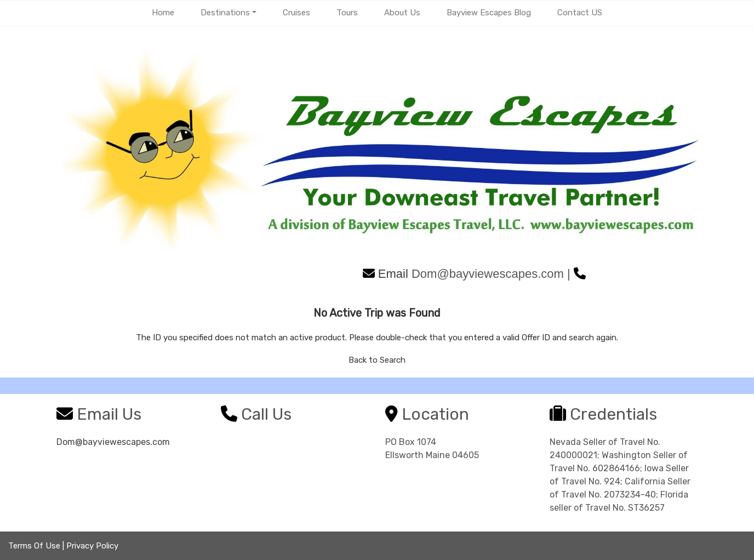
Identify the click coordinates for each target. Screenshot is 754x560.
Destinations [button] (225, 13)
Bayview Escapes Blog (489, 13)
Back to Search (377, 360)
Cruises (296, 13)
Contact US (580, 13)
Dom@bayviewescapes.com (113, 442)
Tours (347, 13)
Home (163, 13)
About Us (402, 13)
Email (385, 274)
